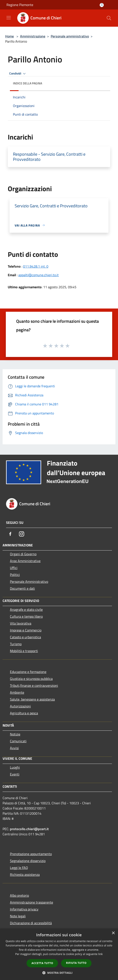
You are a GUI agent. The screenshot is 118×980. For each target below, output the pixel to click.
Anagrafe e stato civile (26, 609)
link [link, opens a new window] (100, 954)
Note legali (18, 916)
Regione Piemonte (20, 5)
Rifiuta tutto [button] (76, 963)
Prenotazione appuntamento (31, 854)
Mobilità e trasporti (24, 651)
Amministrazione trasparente (31, 902)
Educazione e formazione (28, 672)
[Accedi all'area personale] (102, 5)
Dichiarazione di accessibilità (31, 923)
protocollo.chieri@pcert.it (29, 829)
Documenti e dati (22, 588)
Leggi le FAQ (19, 868)
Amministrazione (33, 36)
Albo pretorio (19, 895)
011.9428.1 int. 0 (36, 266)
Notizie (15, 734)
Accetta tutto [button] (42, 963)
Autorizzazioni (20, 706)
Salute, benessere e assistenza (32, 699)
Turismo (16, 644)
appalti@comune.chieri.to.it (39, 275)
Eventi (15, 774)
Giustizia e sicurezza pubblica (31, 679)
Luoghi (15, 767)
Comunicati (18, 741)
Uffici (14, 568)
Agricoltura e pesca (24, 713)
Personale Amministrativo (29, 581)
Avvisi (14, 748)
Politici (15, 575)
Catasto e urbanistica (25, 637)
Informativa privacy (24, 909)
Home (9, 36)
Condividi (18, 74)
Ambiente (17, 692)
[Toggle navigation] (9, 18)
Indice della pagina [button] (28, 83)
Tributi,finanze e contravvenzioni (34, 685)
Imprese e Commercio (26, 630)
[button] (59, 973)
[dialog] (59, 954)
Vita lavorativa (21, 623)
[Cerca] (109, 18)
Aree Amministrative (25, 561)
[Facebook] (10, 534)
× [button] (113, 933)
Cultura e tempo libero (26, 616)
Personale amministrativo (70, 36)
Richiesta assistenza (25, 875)
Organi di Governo (23, 554)
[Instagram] (22, 534)
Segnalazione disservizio (28, 861)
